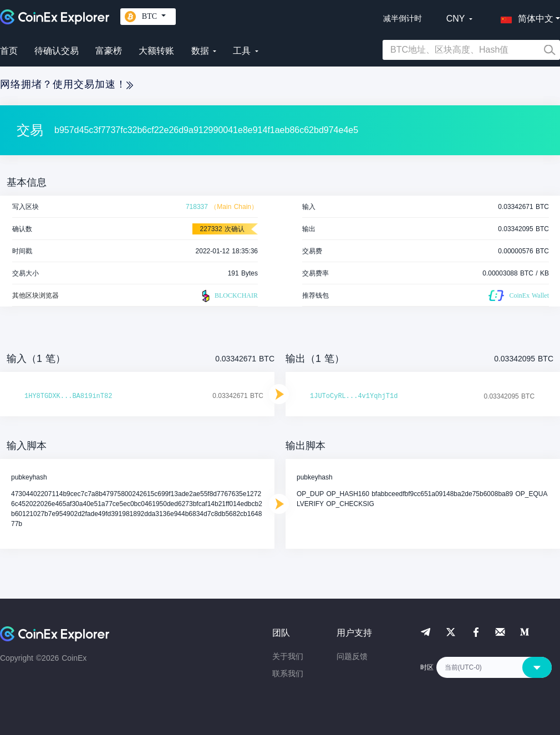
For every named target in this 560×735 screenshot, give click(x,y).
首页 (9, 51)
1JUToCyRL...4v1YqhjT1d (354, 396)
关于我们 (288, 656)
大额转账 (156, 51)
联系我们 (288, 673)
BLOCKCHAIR (228, 296)
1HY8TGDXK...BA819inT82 (68, 396)
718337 (197, 207)
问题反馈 (352, 656)
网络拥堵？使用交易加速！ (67, 84)
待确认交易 (57, 51)
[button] (525, 17)
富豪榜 (109, 51)
